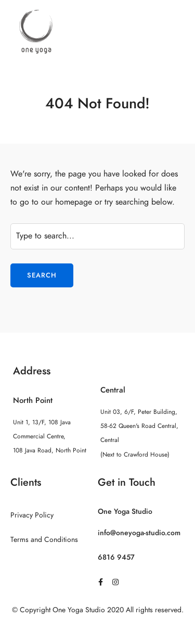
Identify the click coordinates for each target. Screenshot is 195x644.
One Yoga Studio (125, 512)
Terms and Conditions (44, 540)
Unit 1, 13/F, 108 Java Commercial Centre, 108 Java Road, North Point (50, 436)
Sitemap (97, 630)
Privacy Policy (32, 515)
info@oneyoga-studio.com (139, 533)
